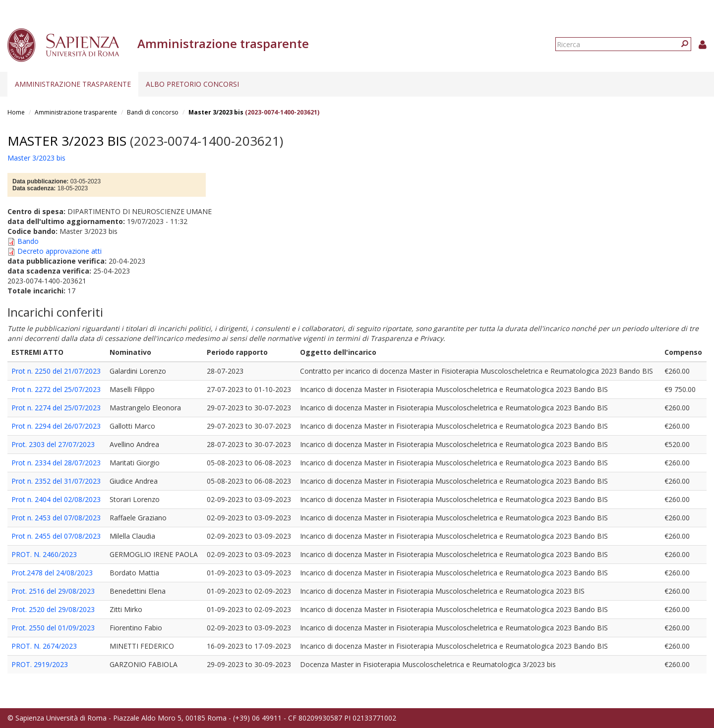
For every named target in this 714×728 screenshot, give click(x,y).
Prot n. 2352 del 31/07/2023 (56, 481)
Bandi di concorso (153, 112)
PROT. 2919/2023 (40, 664)
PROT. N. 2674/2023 (44, 646)
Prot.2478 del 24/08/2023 (52, 573)
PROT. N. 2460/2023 (44, 554)
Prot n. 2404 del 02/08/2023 (56, 499)
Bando (28, 241)
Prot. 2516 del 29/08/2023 (53, 591)
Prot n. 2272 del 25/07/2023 (56, 389)
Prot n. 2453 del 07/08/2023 (56, 518)
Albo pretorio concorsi (192, 84)
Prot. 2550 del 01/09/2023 (53, 628)
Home (16, 112)
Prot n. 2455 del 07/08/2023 (56, 536)
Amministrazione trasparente (73, 84)
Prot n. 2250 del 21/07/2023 (56, 371)
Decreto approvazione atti (59, 251)
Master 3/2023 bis (216, 112)
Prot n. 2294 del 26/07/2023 (56, 426)
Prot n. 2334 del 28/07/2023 (56, 463)
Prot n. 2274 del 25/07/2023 (56, 408)
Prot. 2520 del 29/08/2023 (53, 609)
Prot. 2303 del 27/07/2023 (53, 444)
